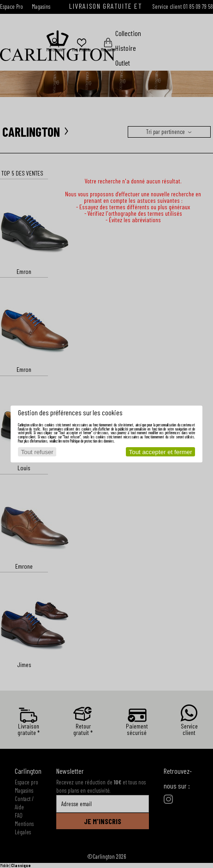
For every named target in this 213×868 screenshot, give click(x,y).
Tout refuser (37, 452)
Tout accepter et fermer (161, 452)
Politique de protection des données (92, 441)
